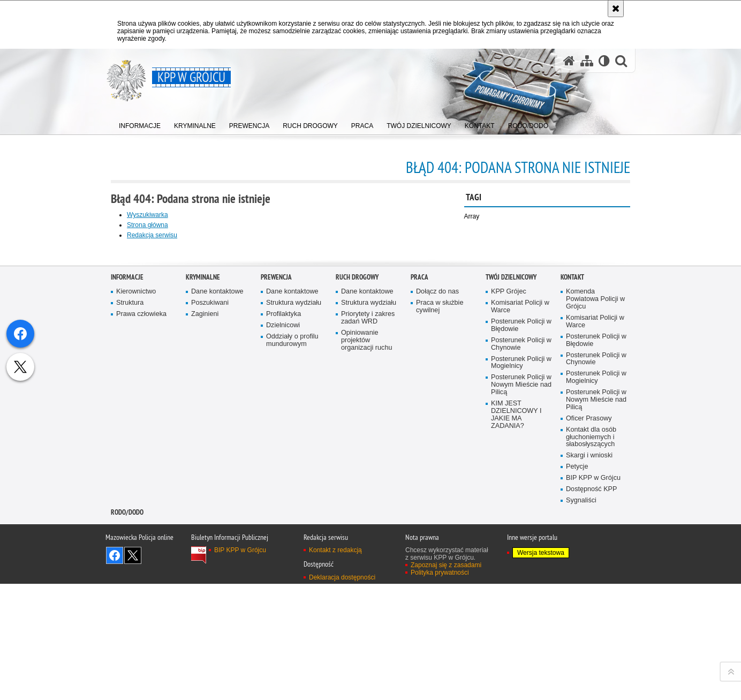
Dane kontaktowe (217, 517)
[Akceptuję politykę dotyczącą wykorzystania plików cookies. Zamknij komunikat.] (616, 9)
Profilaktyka (283, 540)
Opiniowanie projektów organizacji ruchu (366, 565)
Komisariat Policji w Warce (520, 532)
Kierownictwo (136, 517)
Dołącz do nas (437, 517)
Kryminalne (203, 503)
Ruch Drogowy (357, 503)
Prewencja (276, 503)
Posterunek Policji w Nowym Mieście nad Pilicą (521, 610)
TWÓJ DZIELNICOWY (511, 503)
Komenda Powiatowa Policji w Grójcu (595, 525)
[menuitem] (140, 123)
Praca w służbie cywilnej (440, 532)
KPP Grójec (509, 517)
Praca (419, 503)
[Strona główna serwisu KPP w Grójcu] (569, 61)
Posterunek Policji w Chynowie (521, 569)
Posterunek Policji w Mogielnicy (521, 588)
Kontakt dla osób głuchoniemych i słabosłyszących (591, 662)
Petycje (577, 692)
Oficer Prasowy (589, 643)
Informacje (127, 503)
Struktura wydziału (294, 528)
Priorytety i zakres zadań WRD (368, 543)
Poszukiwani (210, 528)
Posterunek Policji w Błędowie (521, 550)
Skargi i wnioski (589, 681)
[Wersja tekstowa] (604, 61)
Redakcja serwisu (152, 235)
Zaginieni (205, 540)
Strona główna (148, 225)
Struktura (130, 528)
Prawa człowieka (141, 540)
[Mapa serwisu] (587, 61)
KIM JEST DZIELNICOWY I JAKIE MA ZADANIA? (516, 640)
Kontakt (572, 503)
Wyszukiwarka (148, 215)
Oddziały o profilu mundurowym (292, 565)
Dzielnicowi (283, 550)
